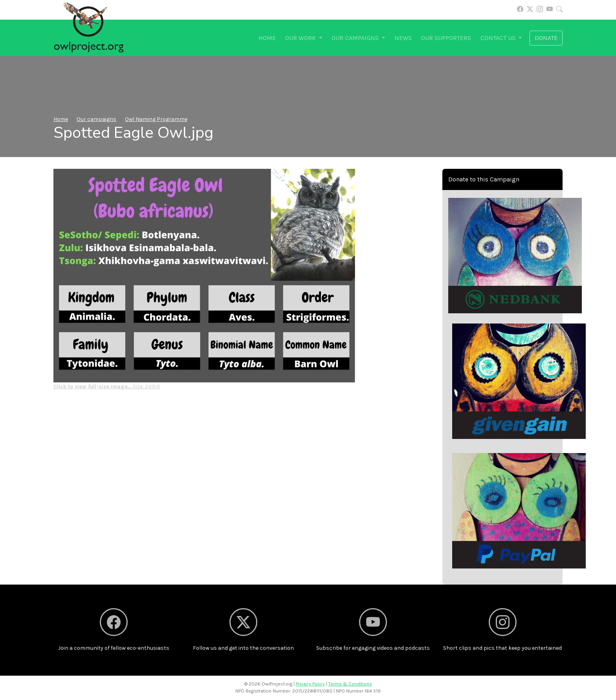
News (403, 38)
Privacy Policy (310, 684)
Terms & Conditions (350, 684)
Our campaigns (96, 119)
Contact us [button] (499, 38)
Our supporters (446, 38)
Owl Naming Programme (156, 119)
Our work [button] (301, 38)
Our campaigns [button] (356, 38)
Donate (546, 38)
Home (267, 38)
